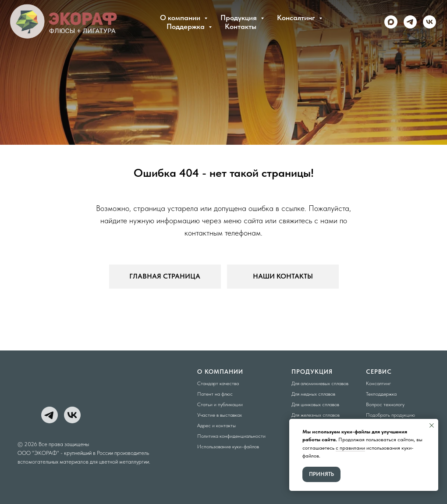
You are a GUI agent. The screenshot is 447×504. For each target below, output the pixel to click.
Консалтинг (378, 383)
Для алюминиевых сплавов (320, 383)
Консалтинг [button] (297, 18)
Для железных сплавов (316, 415)
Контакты (241, 26)
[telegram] (410, 22)
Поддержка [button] (186, 26)
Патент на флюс (215, 394)
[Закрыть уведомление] (432, 425)
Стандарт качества (218, 383)
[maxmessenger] (391, 22)
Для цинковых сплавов (315, 404)
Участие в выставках (220, 415)
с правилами (350, 448)
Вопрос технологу (385, 404)
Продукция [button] (239, 18)
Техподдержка (381, 394)
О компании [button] (181, 18)
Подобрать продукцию (390, 415)
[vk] (429, 22)
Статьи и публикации (220, 404)
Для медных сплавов (313, 394)
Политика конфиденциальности (231, 436)
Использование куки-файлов (228, 447)
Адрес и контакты (216, 425)
